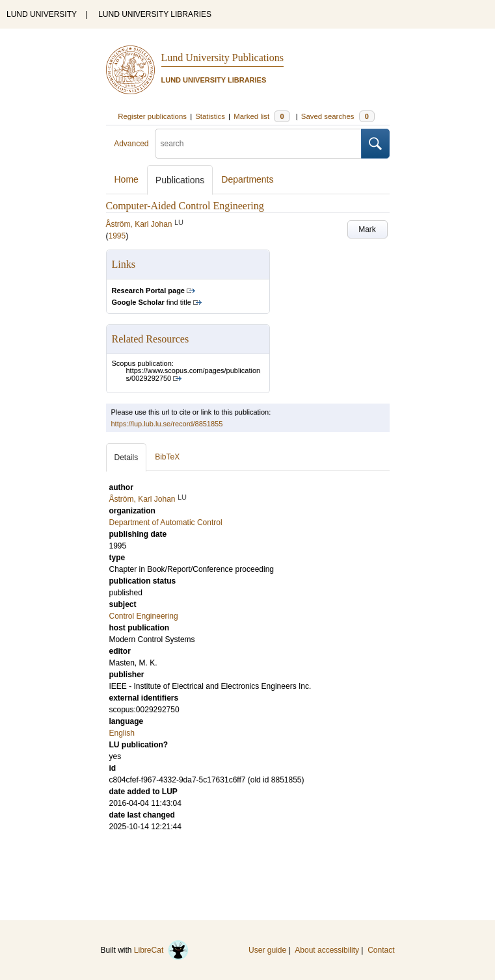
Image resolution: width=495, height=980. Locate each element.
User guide (267, 950)
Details (127, 458)
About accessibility (327, 950)
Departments (247, 179)
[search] (258, 144)
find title (152, 302)
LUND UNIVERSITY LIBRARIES (155, 14)
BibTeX (167, 457)
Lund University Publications (222, 58)
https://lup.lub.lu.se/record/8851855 (167, 424)
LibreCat (161, 950)
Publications (180, 180)
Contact (381, 950)
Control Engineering (144, 616)
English (122, 733)
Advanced (131, 144)
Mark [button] (367, 229)
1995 (117, 236)
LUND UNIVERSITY (42, 14)
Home (127, 179)
